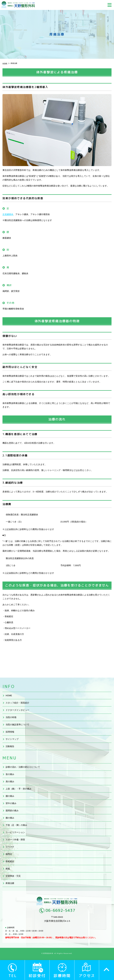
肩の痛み (10, 782)
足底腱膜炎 (8, 214)
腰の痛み (10, 796)
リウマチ (10, 847)
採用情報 (10, 732)
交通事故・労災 (13, 876)
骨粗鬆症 (10, 861)
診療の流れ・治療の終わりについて (23, 767)
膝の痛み (10, 818)
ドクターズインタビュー (17, 710)
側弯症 (9, 854)
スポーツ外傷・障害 (15, 840)
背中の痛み (11, 803)
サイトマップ (12, 739)
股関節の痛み (12, 811)
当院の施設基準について (17, 725)
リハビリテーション (15, 832)
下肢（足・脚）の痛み (16, 825)
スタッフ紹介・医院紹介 (17, 703)
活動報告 (10, 746)
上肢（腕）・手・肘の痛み (19, 789)
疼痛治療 (10, 883)
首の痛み (10, 774)
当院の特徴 (11, 717)
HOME (9, 696)
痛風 (8, 869)
